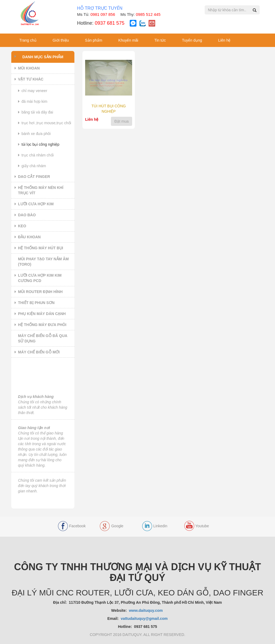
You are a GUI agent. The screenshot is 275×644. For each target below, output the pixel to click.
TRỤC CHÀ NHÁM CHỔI (38, 155)
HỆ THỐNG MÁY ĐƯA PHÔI (42, 325)
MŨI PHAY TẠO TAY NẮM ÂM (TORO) (43, 262)
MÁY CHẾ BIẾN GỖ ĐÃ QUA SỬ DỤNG (43, 338)
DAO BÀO (27, 215)
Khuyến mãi (128, 40)
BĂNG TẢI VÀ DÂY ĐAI (37, 112)
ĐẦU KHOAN (29, 237)
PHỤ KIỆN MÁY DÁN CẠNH (42, 314)
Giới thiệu (61, 40)
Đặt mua (122, 121)
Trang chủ (28, 40)
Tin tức (160, 40)
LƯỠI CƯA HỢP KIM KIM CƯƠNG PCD (40, 278)
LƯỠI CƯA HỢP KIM (36, 204)
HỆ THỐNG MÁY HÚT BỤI (41, 248)
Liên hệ (224, 40)
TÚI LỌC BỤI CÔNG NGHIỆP (40, 144)
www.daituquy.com (146, 610)
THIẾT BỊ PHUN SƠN (36, 303)
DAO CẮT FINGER (34, 177)
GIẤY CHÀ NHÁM (34, 166)
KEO (22, 226)
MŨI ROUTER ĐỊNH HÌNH (40, 292)
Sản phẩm (93, 40)
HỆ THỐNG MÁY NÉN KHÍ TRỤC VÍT (41, 190)
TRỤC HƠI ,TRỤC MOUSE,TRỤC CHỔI (46, 123)
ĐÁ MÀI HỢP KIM (34, 101)
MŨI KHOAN (29, 68)
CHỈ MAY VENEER (34, 91)
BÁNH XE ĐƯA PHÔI (36, 134)
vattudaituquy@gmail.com (144, 619)
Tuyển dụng (192, 40)
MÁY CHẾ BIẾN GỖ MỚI (39, 352)
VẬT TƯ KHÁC (31, 79)
